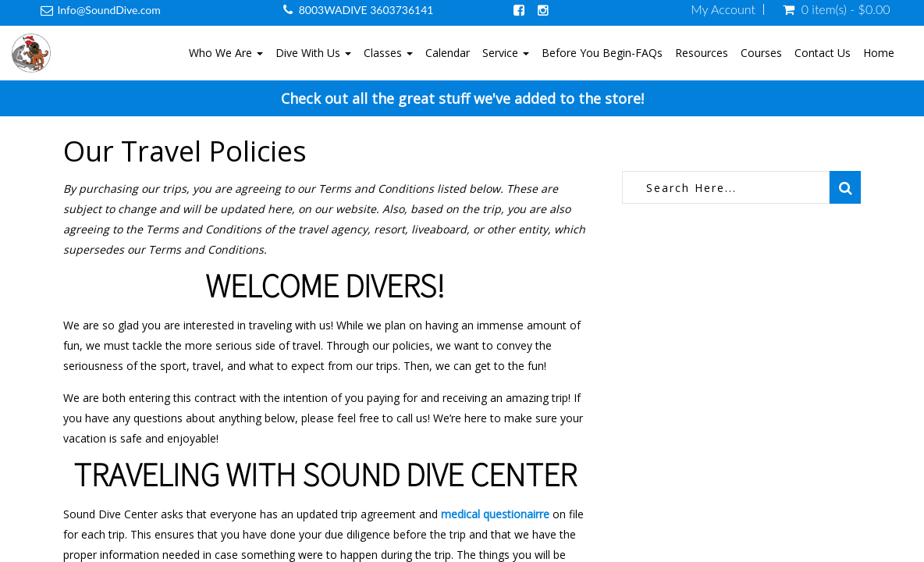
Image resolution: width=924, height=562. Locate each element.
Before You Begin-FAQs (602, 53)
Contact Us (823, 53)
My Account (723, 9)
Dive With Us (313, 53)
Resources (702, 53)
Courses (761, 53)
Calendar (448, 53)
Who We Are (226, 53)
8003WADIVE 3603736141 (366, 10)
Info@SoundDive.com (109, 10)
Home (879, 53)
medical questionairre (495, 514)
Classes (388, 53)
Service (506, 53)
